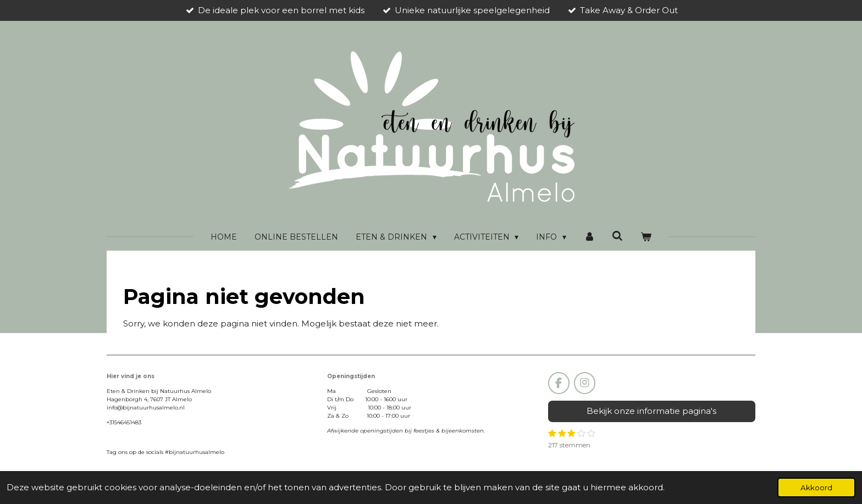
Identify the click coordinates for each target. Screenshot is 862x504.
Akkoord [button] (816, 488)
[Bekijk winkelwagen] (646, 237)
